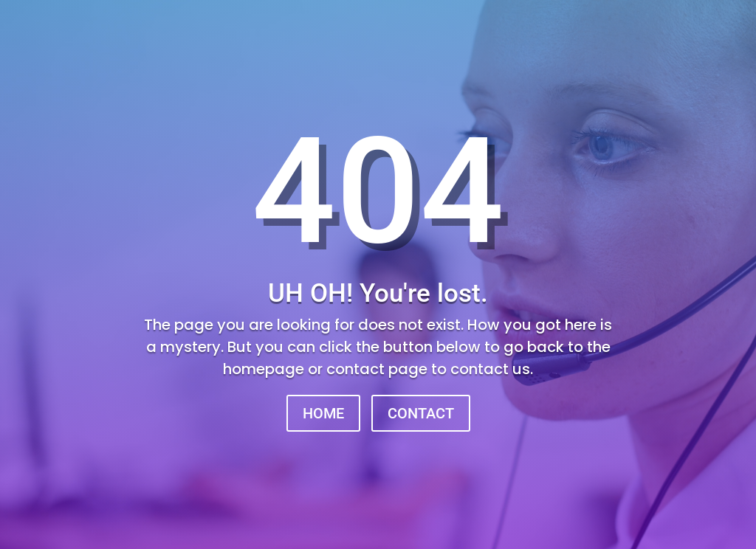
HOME (323, 413)
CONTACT (421, 413)
